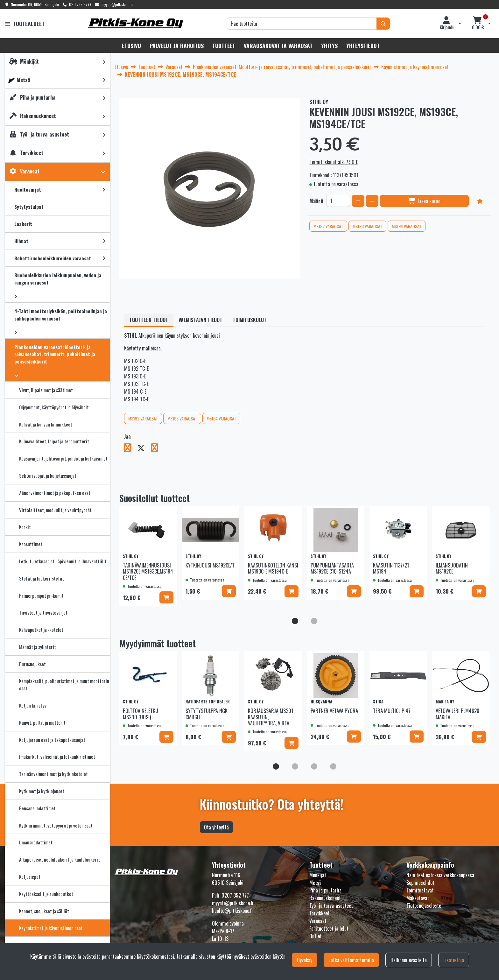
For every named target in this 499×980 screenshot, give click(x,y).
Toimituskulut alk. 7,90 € (334, 162)
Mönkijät (318, 875)
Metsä (315, 883)
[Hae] (302, 24)
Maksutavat (418, 898)
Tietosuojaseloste (424, 906)
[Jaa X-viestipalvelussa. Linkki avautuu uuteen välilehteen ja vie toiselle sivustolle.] (144, 449)
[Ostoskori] (478, 24)
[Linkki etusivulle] (136, 23)
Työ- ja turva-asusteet (331, 906)
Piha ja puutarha (325, 890)
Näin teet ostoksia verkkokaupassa (440, 875)
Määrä (316, 201)
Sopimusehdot (420, 883)
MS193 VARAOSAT (367, 226)
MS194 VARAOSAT (407, 226)
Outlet (316, 936)
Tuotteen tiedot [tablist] (149, 320)
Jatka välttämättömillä (351, 960)
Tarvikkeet (320, 913)
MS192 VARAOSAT (328, 226)
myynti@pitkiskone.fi (117, 4)
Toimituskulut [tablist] (250, 320)
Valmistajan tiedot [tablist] (200, 320)
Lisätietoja (454, 960)
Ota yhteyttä (216, 827)
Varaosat (318, 921)
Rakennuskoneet (325, 898)
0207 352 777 (235, 895)
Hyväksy (305, 960)
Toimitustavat (420, 890)
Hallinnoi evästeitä (409, 960)
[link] (104, 62)
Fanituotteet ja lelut (329, 928)
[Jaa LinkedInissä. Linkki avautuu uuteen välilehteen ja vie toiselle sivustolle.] (157, 449)
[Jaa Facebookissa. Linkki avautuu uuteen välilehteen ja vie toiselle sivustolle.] (131, 449)
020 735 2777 (80, 4)
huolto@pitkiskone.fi (232, 911)
